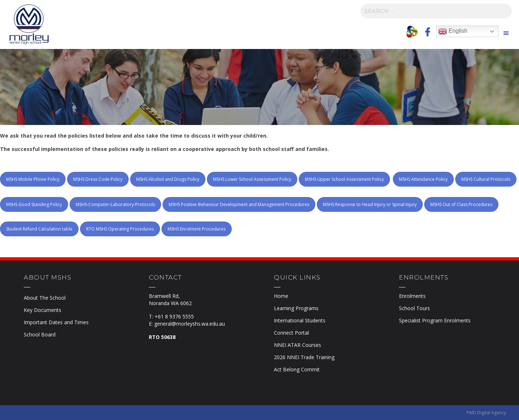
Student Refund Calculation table (39, 229)
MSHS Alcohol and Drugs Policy (168, 179)
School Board (40, 334)
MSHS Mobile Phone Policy (33, 179)
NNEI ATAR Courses (298, 345)
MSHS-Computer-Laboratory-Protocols (115, 204)
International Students (300, 320)
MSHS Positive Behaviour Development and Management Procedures (239, 204)
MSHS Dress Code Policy (98, 179)
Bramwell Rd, (164, 296)
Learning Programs (296, 308)
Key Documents (43, 310)
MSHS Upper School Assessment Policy (344, 179)
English (453, 31)
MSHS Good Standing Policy (34, 204)
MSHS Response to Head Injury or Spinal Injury (370, 204)
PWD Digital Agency (486, 413)
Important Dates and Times (56, 322)
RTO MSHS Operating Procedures (120, 229)
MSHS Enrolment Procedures (197, 229)
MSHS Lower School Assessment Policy (252, 179)
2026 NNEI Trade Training (304, 357)
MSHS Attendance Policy (423, 179)
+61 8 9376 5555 (174, 316)
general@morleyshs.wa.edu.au (190, 324)
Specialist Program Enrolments (435, 320)
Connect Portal (291, 333)
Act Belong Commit (297, 369)
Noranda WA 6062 (170, 303)
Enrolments (412, 296)
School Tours (414, 308)
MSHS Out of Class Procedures (461, 204)
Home (281, 296)
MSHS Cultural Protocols (486, 179)
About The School (45, 298)
